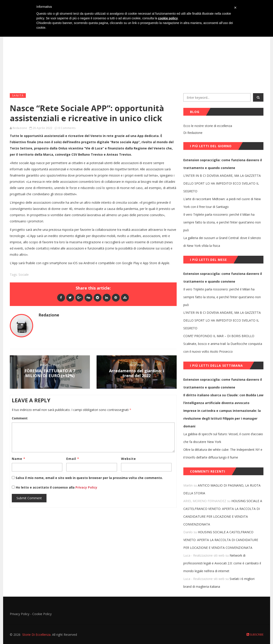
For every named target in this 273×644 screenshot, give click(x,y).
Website (128, 459)
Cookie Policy (42, 614)
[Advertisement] (137, 56)
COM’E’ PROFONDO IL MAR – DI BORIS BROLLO (219, 336)
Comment (20, 418)
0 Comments (67, 128)
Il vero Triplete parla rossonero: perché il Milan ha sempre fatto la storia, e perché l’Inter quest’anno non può (222, 222)
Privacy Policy (86, 487)
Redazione (20, 128)
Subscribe (255, 635)
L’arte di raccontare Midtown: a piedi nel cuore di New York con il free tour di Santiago (222, 203)
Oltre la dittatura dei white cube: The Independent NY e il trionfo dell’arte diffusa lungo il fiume (223, 453)
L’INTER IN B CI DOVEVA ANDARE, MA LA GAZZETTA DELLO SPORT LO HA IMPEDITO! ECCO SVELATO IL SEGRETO (222, 183)
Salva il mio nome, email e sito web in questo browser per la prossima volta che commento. (89, 478)
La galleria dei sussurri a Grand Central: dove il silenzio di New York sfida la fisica (222, 242)
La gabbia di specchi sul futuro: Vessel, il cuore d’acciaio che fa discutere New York (223, 438)
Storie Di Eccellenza (36, 635)
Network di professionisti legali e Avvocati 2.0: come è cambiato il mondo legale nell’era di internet (222, 563)
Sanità (18, 96)
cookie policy (168, 18)
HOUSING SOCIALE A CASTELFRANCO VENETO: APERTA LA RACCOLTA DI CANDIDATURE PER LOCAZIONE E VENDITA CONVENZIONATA (221, 540)
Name (19, 459)
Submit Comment (29, 498)
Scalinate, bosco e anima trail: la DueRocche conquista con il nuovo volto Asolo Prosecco (223, 348)
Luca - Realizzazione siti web (204, 555)
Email (73, 459)
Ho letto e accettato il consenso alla (45, 487)
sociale (24, 275)
